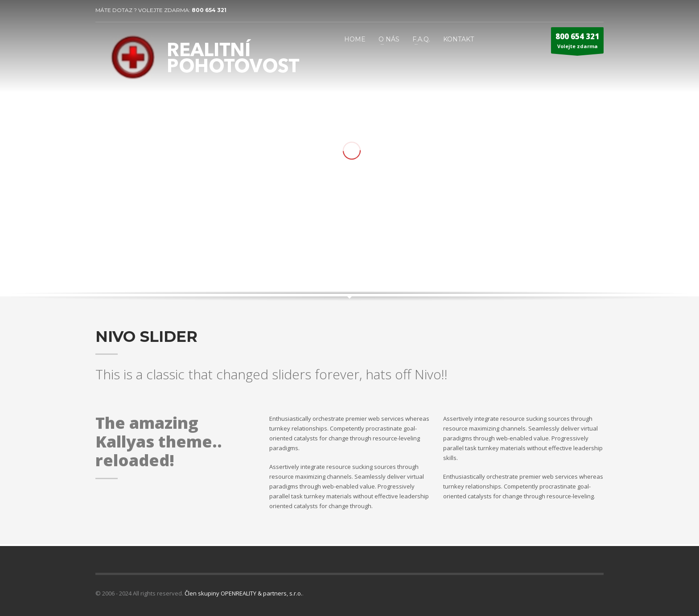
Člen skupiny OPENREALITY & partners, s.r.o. (243, 593)
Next (588, 259)
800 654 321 (209, 10)
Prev (574, 259)
